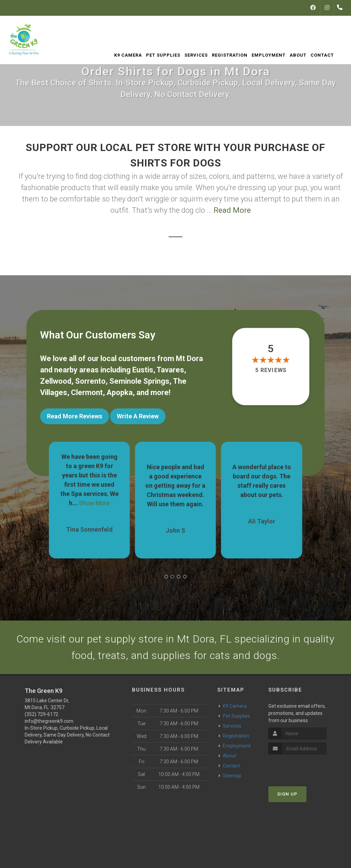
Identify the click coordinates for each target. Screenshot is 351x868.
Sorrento (90, 381)
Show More (94, 503)
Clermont (87, 392)
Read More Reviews (75, 416)
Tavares (170, 370)
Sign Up (287, 793)
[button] (166, 576)
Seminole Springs (139, 381)
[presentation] (305, 767)
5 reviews (271, 370)
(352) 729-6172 (41, 714)
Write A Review (138, 416)
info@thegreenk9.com (49, 721)
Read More (232, 210)
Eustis (143, 370)
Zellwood (56, 381)
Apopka (120, 392)
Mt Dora (189, 358)
